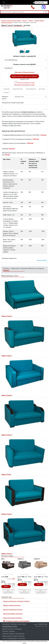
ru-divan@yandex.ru (12, 638)
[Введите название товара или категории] (22, 12)
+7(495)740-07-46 (33, 7)
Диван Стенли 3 (7, 435)
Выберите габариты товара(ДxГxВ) (24, 56)
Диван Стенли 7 (7, 356)
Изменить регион (5, 98)
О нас (19, 624)
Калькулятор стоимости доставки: (13, 103)
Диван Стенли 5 (7, 316)
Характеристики (18, 89)
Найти (46, 12)
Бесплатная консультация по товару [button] (24, 85)
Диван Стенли (6, 474)
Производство (20, 634)
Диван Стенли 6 (7, 395)
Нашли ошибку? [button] (42, 260)
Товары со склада (18, 636)
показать (6, 270)
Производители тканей (10, 626)
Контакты (5, 631)
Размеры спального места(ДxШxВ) (24, 64)
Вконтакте (22, 638)
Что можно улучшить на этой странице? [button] (17, 621)
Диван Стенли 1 (7, 514)
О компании (18, 629)
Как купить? (6, 624)
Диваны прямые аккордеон (12, 605)
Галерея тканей (7, 636)
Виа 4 (3, 559)
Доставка (42, 89)
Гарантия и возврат (8, 634)
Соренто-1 (21, 559)
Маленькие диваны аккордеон (13, 614)
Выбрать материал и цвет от (24, 76)
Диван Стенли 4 (7, 554)
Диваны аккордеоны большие (13, 610)
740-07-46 (40, 624)
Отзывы (7, 92)
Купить (6, 586)
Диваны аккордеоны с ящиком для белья (16, 601)
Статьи (24, 624)
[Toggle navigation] (4, 2)
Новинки (12, 631)
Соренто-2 (37, 559)
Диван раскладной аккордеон (13, 618)
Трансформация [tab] (31, 89)
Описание (7, 89)
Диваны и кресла (8, 629)
